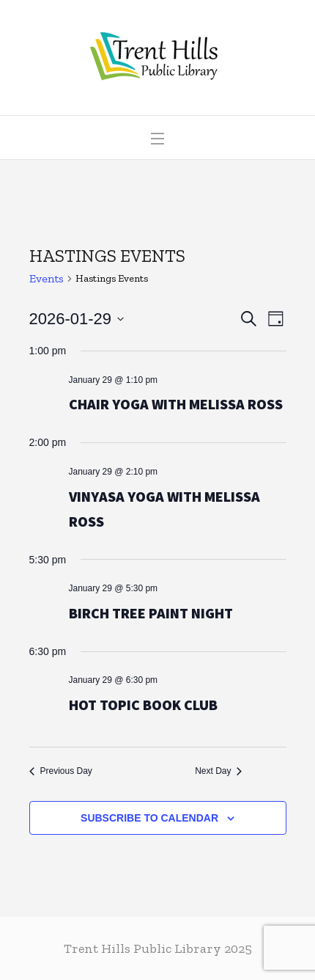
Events (47, 278)
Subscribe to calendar (149, 818)
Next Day (218, 771)
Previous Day (61, 771)
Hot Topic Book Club (143, 705)
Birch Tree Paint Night (151, 613)
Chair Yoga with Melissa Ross (176, 404)
